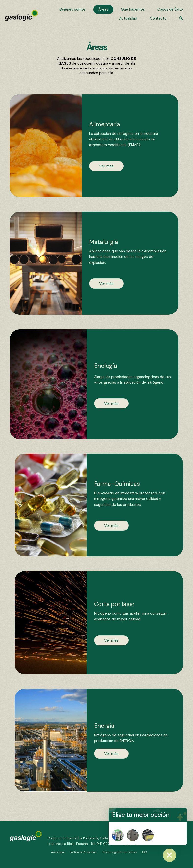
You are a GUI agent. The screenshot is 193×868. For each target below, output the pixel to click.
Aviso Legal (58, 852)
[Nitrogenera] (133, 835)
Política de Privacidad (83, 852)
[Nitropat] (118, 835)
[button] (181, 18)
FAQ (145, 852)
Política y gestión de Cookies (120, 852)
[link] (72, 9)
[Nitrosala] (148, 835)
